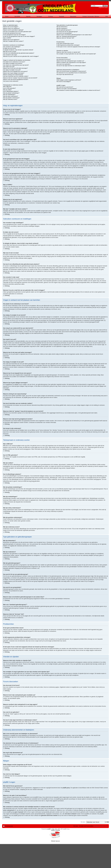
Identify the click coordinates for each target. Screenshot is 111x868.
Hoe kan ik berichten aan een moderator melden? (16, 76)
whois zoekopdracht (9, 810)
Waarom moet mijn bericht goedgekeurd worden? (16, 79)
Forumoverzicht (9, 826)
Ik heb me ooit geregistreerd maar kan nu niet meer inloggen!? (19, 36)
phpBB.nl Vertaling (55, 830)
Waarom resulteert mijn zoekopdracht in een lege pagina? (71, 62)
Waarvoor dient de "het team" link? (65, 38)
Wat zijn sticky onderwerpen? (11, 96)
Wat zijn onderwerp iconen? (10, 99)
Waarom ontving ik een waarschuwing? (13, 75)
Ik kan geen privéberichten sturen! (65, 43)
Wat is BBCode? (7, 87)
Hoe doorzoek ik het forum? (64, 59)
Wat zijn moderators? (62, 28)
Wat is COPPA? (7, 38)
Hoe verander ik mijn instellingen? (12, 47)
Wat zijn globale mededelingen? (11, 93)
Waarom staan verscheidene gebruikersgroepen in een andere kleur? (74, 35)
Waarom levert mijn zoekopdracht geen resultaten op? (70, 61)
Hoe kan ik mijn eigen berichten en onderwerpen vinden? (71, 66)
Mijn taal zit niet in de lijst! (10, 51)
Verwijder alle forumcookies (86, 826)
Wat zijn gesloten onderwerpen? (11, 98)
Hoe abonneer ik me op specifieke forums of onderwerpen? (72, 73)
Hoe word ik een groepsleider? (64, 33)
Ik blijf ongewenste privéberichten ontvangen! (68, 45)
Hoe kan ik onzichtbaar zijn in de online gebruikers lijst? (17, 32)
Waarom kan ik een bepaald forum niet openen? (15, 71)
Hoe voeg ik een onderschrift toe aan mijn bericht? (16, 65)
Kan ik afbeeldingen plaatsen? (11, 91)
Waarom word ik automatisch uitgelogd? (13, 30)
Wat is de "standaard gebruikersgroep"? (67, 36)
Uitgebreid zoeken (103, 7)
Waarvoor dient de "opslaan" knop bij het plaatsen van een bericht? (20, 78)
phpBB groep (66, 788)
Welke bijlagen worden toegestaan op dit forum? (69, 80)
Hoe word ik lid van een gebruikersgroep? (67, 32)
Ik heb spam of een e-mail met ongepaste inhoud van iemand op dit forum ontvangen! (78, 47)
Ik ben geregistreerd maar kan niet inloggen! (14, 35)
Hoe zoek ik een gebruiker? (64, 64)
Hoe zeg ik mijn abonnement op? (65, 74)
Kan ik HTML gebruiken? (9, 88)
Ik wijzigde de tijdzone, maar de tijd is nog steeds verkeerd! (18, 50)
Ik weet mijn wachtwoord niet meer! (12, 33)
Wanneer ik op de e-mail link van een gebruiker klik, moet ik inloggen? (21, 56)
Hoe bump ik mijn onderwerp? (11, 81)
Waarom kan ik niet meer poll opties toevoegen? (15, 68)
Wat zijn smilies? (7, 90)
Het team (76, 826)
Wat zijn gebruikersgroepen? (64, 30)
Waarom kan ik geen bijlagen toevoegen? (14, 73)
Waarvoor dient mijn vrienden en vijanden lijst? (68, 52)
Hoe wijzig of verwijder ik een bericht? (13, 63)
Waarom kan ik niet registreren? (11, 40)
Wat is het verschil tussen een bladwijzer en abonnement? (71, 71)
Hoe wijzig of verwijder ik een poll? (12, 70)
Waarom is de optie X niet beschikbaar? (67, 89)
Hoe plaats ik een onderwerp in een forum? (14, 62)
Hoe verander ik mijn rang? (10, 55)
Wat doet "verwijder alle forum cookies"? (13, 41)
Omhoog (7, 115)
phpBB (49, 829)
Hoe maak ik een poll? (9, 67)
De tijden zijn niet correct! (10, 48)
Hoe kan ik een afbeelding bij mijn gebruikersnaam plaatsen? (19, 53)
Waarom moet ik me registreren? (11, 28)
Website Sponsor (56, 841)
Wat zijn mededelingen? (9, 95)
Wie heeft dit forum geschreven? (65, 87)
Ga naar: (83, 822)
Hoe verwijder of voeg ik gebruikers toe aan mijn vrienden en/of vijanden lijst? (76, 54)
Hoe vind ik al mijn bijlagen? (64, 82)
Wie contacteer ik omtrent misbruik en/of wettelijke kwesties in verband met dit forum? (78, 90)
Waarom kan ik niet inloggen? (11, 27)
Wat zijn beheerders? (62, 27)
